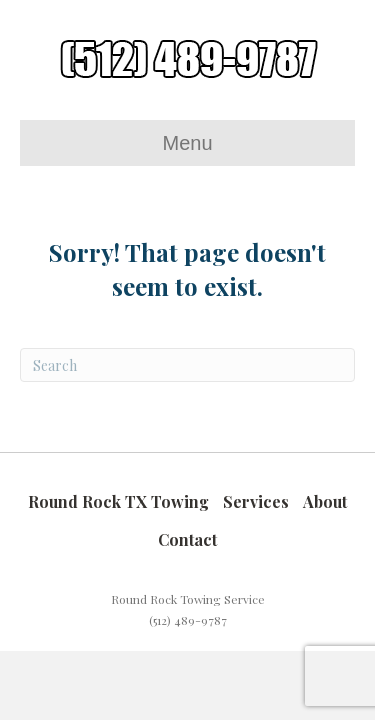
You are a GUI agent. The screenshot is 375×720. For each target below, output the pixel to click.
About (325, 501)
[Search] (187, 365)
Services (256, 501)
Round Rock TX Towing (118, 501)
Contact (187, 539)
